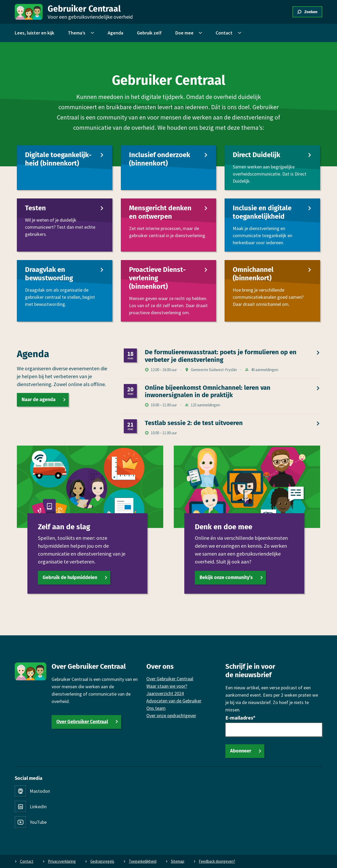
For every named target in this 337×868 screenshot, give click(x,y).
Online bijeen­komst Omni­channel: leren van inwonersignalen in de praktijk (208, 391)
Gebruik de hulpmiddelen (70, 578)
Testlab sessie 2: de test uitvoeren (194, 423)
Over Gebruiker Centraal (82, 722)
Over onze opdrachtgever (171, 715)
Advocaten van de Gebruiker (174, 701)
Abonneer (241, 751)
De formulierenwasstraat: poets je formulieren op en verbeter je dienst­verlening (221, 356)
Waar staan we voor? (167, 686)
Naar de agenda (39, 400)
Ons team (156, 708)
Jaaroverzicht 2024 (165, 693)
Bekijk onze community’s (226, 578)
